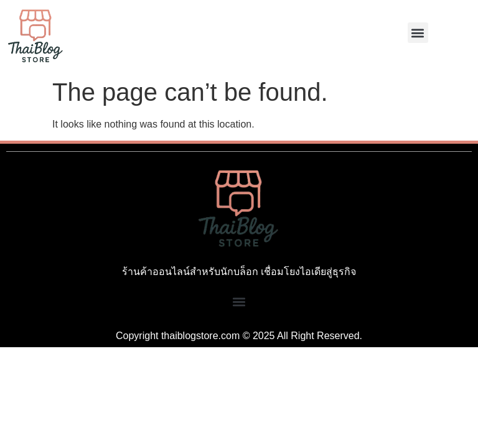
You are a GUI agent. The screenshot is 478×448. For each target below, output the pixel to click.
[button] (418, 33)
